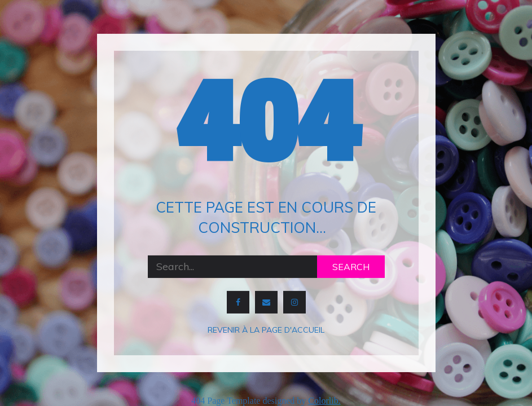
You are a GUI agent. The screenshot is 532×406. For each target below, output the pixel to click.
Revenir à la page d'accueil (266, 330)
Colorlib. (324, 401)
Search (351, 267)
